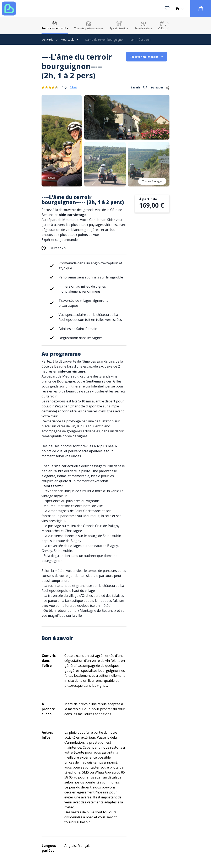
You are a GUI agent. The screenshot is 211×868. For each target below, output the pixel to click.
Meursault (67, 40)
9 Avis (74, 87)
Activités (48, 40)
